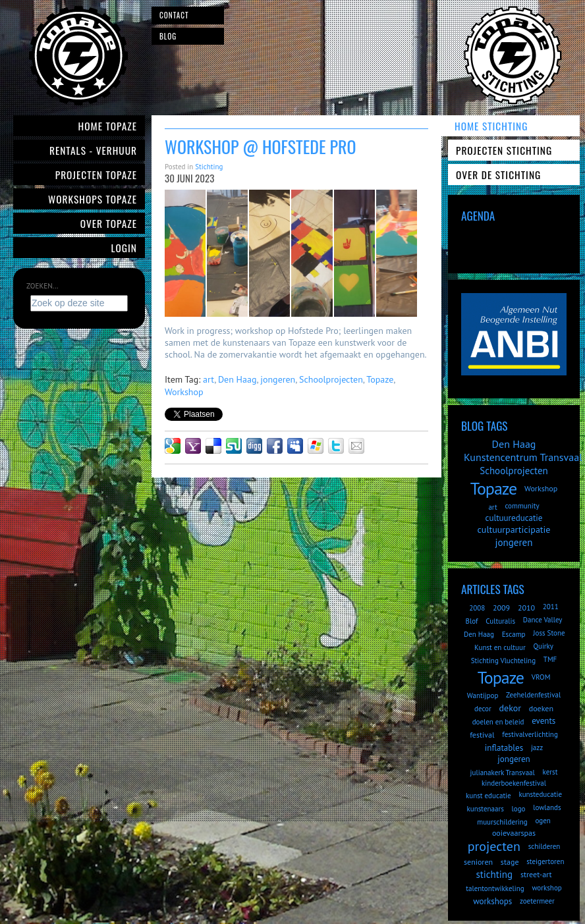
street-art (536, 874)
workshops (492, 901)
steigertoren (545, 861)
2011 (551, 607)
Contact (174, 15)
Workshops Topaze (93, 199)
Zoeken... (42, 286)
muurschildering (502, 822)
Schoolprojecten (331, 379)
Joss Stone (549, 633)
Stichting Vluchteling (503, 661)
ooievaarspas (514, 833)
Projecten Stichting (504, 150)
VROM (541, 677)
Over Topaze (109, 223)
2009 (501, 608)
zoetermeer (537, 901)
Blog (168, 36)
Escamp (514, 634)
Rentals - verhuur (93, 150)
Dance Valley (543, 620)
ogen (543, 821)
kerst (550, 772)
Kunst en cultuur (500, 647)
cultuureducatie (514, 518)
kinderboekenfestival (514, 783)
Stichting (209, 167)
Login (125, 248)
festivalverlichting (530, 734)
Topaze (380, 379)
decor (483, 709)
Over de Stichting (498, 175)
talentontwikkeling (495, 888)
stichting (494, 874)
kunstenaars (485, 809)
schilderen (544, 846)
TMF (550, 659)
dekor (510, 708)
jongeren (278, 379)
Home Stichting (491, 126)
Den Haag (237, 379)
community (522, 506)
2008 (477, 608)
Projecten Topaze (96, 175)
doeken (541, 708)
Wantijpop (483, 695)
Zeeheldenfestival (533, 695)
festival (482, 735)
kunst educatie (488, 796)
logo (519, 809)
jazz (537, 747)
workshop (546, 888)
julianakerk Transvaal (503, 773)
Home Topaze (108, 126)
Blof (472, 621)
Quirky (543, 646)
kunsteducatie (540, 794)
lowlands (547, 807)
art (209, 379)
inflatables (504, 748)
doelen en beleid (498, 722)
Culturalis (500, 621)
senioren (478, 862)
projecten (494, 846)
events (543, 721)
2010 (526, 608)
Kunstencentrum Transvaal (523, 457)
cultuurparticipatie (514, 530)
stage (510, 862)
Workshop (184, 392)
